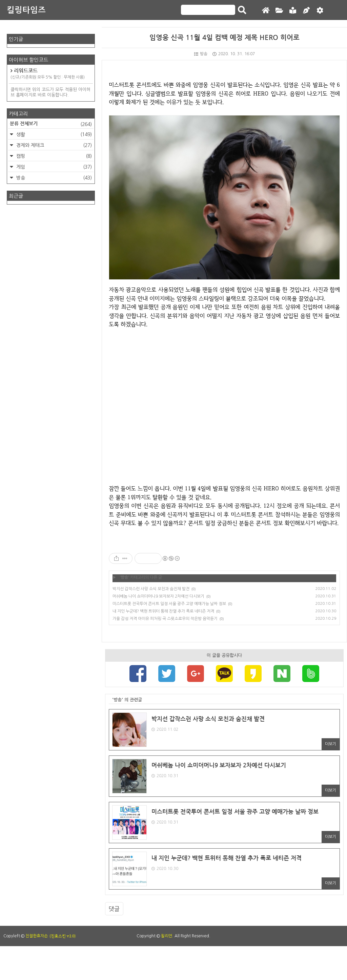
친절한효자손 (37, 936)
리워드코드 (51, 74)
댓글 (114, 909)
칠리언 (167, 936)
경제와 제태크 (53, 145)
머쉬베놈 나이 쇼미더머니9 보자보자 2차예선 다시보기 (158, 596)
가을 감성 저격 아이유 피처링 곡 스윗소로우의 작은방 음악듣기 (165, 619)
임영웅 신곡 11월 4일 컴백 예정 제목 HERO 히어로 (224, 38)
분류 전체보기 (51, 124)
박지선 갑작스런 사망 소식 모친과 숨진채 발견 (151, 589)
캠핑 (53, 156)
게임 (53, 167)
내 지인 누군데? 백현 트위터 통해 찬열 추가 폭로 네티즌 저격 (163, 611)
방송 (201, 54)
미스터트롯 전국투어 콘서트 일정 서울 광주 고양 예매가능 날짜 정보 (169, 604)
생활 (53, 134)
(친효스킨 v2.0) (63, 936)
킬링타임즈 (26, 10)
